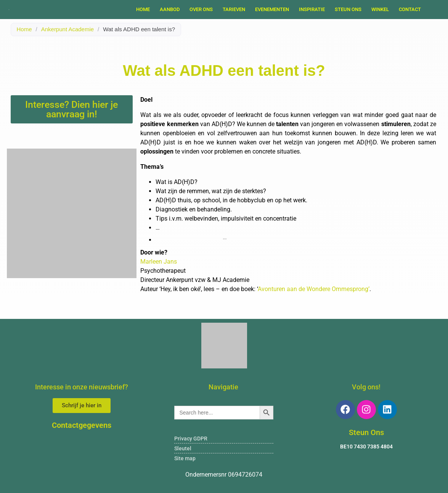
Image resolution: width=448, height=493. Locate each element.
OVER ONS (201, 9)
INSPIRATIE (312, 9)
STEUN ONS (348, 9)
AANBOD (170, 9)
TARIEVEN (234, 9)
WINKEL (380, 9)
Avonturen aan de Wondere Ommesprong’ (314, 289)
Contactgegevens (82, 425)
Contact (410, 9)
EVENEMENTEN (272, 9)
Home (143, 9)
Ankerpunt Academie (67, 29)
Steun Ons (366, 432)
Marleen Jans (159, 262)
